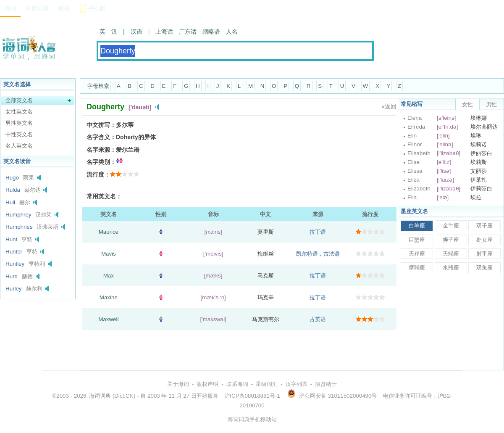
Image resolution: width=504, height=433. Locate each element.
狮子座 (451, 240)
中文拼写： (101, 125)
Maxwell (108, 319)
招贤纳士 (326, 384)
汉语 (136, 32)
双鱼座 (484, 268)
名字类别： (101, 162)
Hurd (12, 276)
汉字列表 (297, 384)
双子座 (484, 226)
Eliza (413, 180)
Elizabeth (419, 189)
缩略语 (211, 32)
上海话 (164, 32)
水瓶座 (451, 268)
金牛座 (451, 226)
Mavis (109, 254)
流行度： (98, 174)
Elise (413, 162)
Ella (412, 197)
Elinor (415, 144)
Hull (10, 202)
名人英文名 (19, 146)
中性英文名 (19, 134)
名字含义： (101, 137)
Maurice (109, 232)
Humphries (19, 227)
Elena (415, 118)
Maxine (109, 297)
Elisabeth (419, 153)
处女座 (484, 240)
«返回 (389, 106)
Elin (412, 136)
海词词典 (100, 396)
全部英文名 (19, 100)
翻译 (63, 8)
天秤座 (417, 254)
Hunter (14, 252)
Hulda (13, 190)
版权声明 (207, 384)
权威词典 (37, 8)
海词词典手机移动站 (252, 419)
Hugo (12, 178)
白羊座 (417, 226)
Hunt (11, 239)
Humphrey (18, 215)
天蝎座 (451, 254)
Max (109, 276)
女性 (467, 104)
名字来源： (101, 150)
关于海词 (178, 384)
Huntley (15, 264)
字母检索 (98, 86)
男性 (491, 104)
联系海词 (237, 384)
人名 (232, 32)
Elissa (415, 171)
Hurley (14, 289)
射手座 (484, 254)
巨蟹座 (417, 240)
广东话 (188, 32)
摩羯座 (417, 268)
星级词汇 (267, 384)
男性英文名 (19, 123)
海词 (10, 8)
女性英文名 (19, 112)
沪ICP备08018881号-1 (252, 396)
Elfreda (416, 127)
